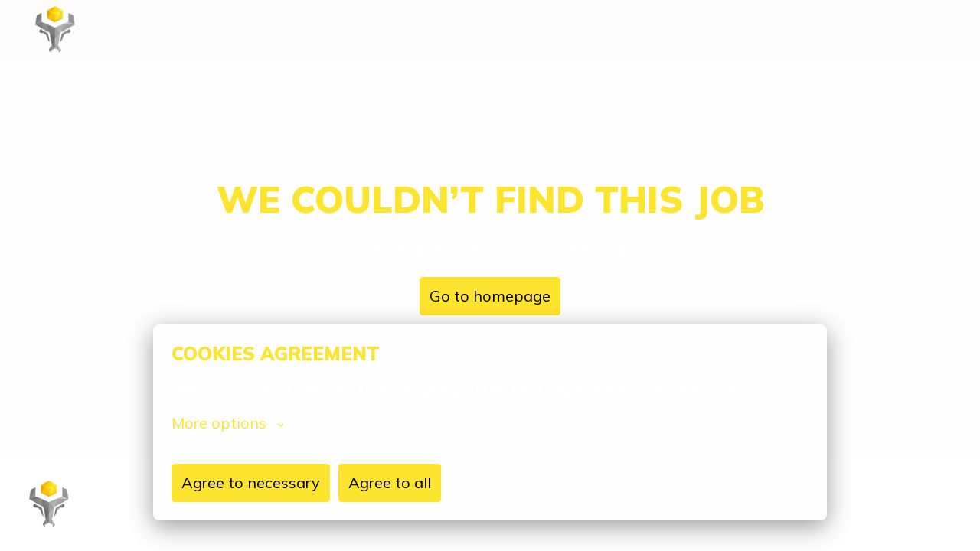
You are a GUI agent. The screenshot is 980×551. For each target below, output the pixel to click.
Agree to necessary (251, 483)
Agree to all (390, 483)
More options (228, 423)
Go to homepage (490, 296)
